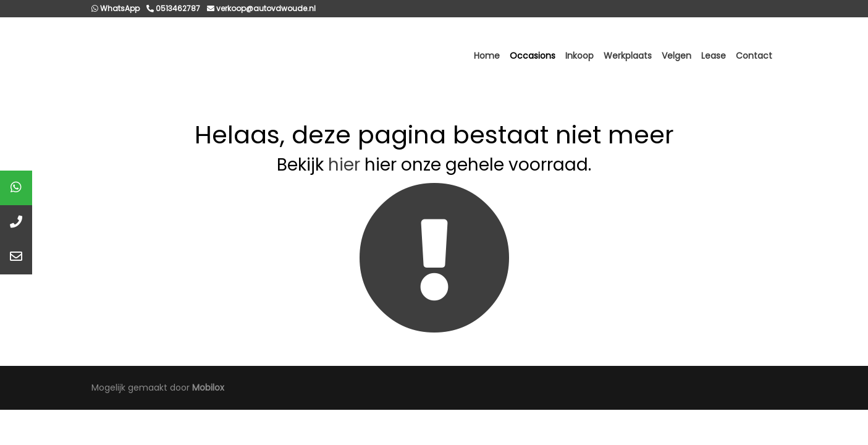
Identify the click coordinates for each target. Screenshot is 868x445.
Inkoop (579, 56)
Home (487, 56)
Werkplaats (628, 56)
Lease (714, 56)
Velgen (676, 56)
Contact (754, 56)
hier (344, 165)
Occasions (533, 56)
